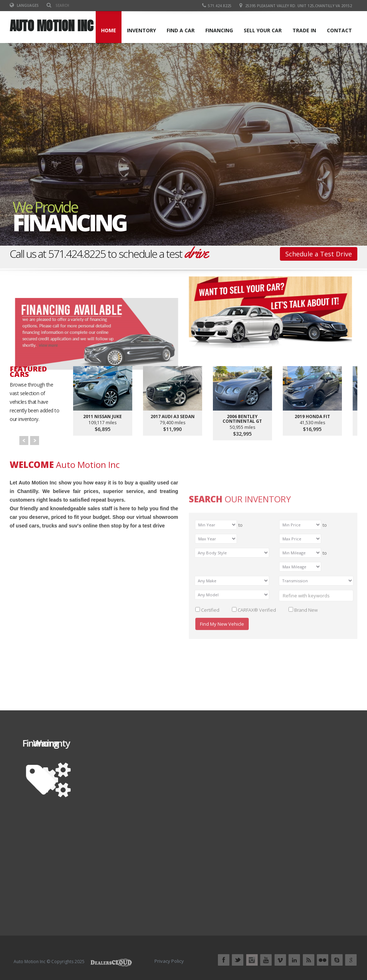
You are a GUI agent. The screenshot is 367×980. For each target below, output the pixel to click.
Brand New (306, 711)
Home (109, 30)
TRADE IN (304, 30)
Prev (24, 441)
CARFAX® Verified (257, 711)
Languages (24, 5)
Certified (210, 711)
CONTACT (339, 30)
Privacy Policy (169, 961)
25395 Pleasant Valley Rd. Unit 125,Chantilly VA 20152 (299, 6)
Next (35, 441)
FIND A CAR (181, 30)
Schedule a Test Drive (319, 254)
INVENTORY (141, 30)
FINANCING (219, 30)
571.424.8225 (217, 6)
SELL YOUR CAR (263, 30)
